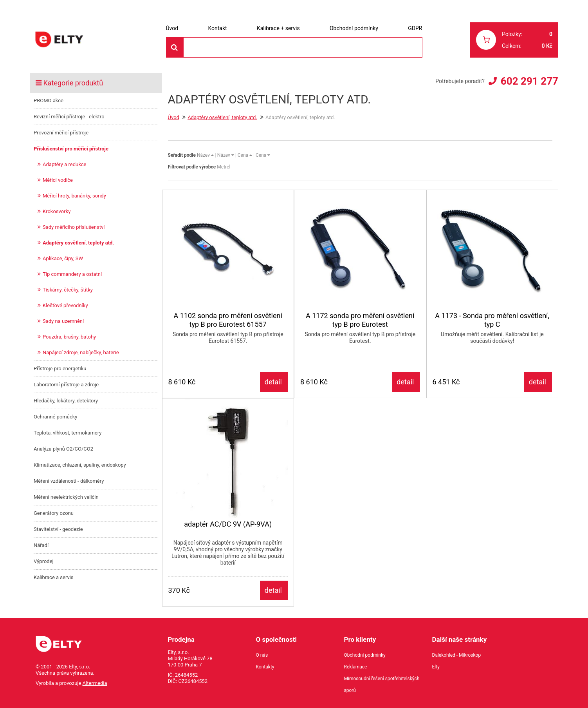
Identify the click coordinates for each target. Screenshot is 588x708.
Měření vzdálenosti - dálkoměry (69, 481)
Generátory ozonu (54, 513)
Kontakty (265, 667)
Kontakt (217, 28)
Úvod (172, 28)
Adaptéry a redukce (64, 164)
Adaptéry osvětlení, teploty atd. (78, 243)
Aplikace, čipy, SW (63, 258)
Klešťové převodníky (65, 305)
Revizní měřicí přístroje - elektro (69, 117)
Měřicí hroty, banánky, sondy (74, 196)
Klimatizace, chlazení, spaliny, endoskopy (80, 465)
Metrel (224, 167)
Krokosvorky (57, 211)
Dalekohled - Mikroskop (457, 655)
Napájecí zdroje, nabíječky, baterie (81, 352)
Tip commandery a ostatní (72, 274)
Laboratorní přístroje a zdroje (66, 385)
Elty (436, 667)
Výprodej (44, 561)
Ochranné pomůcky (55, 417)
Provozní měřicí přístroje (61, 133)
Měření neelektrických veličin (66, 497)
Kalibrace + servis (278, 28)
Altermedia (95, 683)
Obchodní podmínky (354, 28)
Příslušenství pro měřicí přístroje (71, 149)
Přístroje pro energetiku (60, 368)
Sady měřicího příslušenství (74, 227)
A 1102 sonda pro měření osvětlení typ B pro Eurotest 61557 (228, 320)
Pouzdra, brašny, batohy (69, 337)
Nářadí (41, 545)
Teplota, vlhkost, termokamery (68, 433)
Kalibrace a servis (54, 577)
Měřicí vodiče (58, 180)
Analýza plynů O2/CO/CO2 (63, 449)
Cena (245, 155)
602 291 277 (529, 81)
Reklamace (356, 667)
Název (205, 155)
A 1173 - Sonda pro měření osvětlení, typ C (492, 320)
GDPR (415, 28)
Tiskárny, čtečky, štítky (68, 290)
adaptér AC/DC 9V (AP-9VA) (228, 524)
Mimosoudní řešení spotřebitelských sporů (382, 684)
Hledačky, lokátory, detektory (66, 401)
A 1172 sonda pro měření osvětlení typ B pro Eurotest (360, 320)
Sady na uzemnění (63, 321)
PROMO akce (49, 100)
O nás (262, 655)
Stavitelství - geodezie (58, 529)
